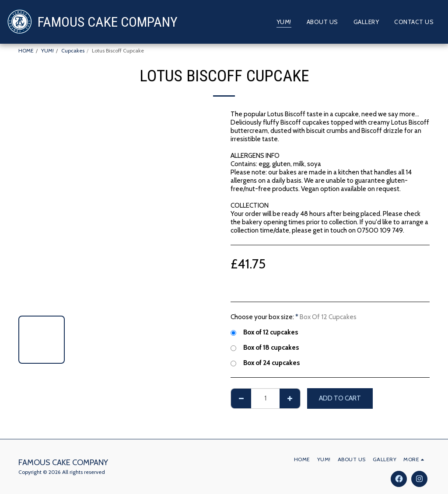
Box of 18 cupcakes (265, 347)
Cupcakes (73, 50)
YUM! (47, 50)
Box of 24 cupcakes (265, 363)
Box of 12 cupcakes (264, 332)
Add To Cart (340, 398)
